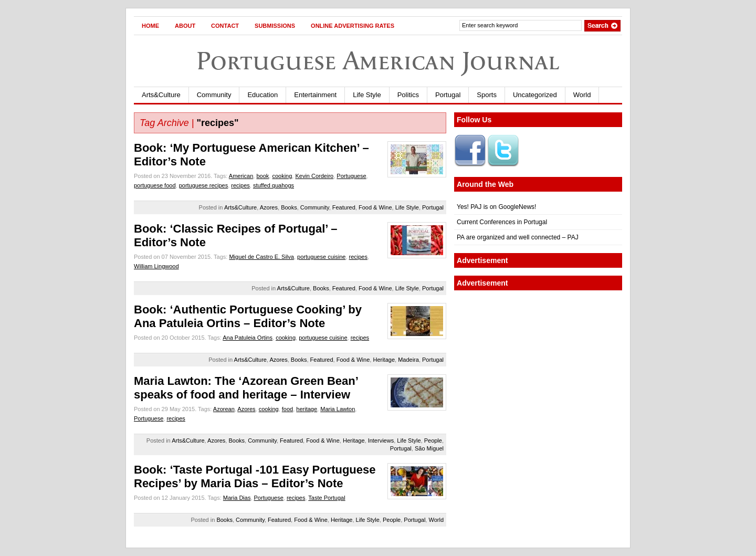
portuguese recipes (204, 185)
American (241, 176)
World (582, 95)
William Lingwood (156, 266)
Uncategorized (535, 95)
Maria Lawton (338, 409)
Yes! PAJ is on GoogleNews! (496, 207)
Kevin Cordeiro (314, 176)
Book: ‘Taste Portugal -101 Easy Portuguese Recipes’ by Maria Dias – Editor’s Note (255, 476)
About (185, 26)
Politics (408, 95)
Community (214, 95)
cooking (282, 176)
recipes (240, 185)
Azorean (224, 409)
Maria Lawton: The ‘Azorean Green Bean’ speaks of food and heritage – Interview (246, 388)
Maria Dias (237, 498)
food (287, 409)
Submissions (275, 26)
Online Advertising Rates (353, 26)
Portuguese (351, 176)
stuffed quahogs (274, 185)
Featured (344, 207)
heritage (307, 409)
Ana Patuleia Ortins (248, 338)
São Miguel (429, 448)
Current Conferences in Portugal (502, 222)
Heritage (384, 360)
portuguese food (155, 185)
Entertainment (315, 95)
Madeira (408, 360)
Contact (225, 26)
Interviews (381, 440)
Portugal (448, 95)
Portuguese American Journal (378, 61)
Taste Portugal (327, 498)
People (433, 440)
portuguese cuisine (321, 257)
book (262, 176)
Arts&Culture (161, 95)
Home (150, 26)
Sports (487, 95)
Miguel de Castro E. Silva (261, 257)
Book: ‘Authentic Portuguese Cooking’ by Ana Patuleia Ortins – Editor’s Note (248, 316)
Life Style (367, 95)
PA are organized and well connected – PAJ (518, 237)
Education (262, 95)
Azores (269, 207)
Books (289, 207)
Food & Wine (375, 207)
